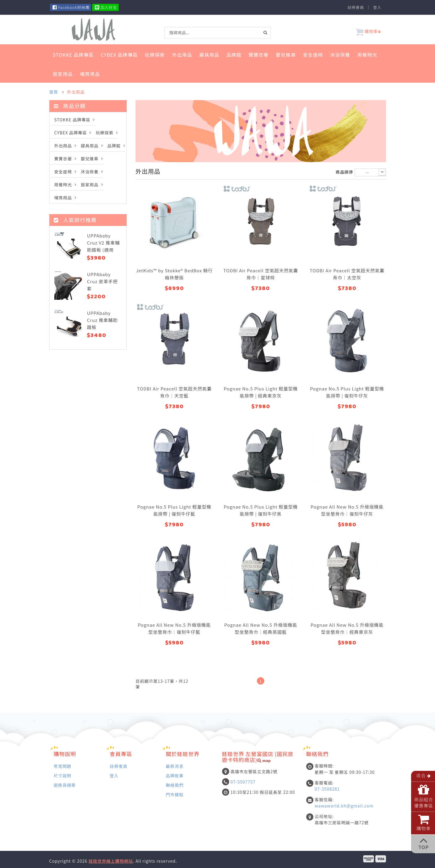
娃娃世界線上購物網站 (111, 861)
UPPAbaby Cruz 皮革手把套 (102, 281)
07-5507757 (243, 782)
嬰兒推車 (286, 55)
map (264, 761)
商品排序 (344, 172)
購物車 (368, 32)
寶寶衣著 (259, 55)
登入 (377, 7)
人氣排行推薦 (75, 220)
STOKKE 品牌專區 (73, 55)
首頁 (54, 92)
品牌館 (234, 55)
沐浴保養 (340, 55)
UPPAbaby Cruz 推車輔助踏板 (102, 320)
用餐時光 (367, 55)
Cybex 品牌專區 (119, 55)
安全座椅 (313, 55)
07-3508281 (327, 789)
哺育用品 (90, 74)
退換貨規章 (65, 785)
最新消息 (175, 766)
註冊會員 (356, 7)
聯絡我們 (175, 785)
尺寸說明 (63, 775)
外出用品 (182, 55)
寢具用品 (209, 55)
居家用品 (63, 74)
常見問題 (63, 766)
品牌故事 (175, 775)
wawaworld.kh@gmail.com (344, 806)
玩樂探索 (155, 55)
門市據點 (175, 794)
